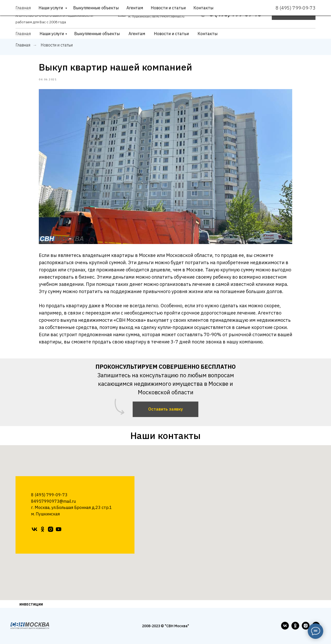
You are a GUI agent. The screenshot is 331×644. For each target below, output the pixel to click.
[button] (294, 14)
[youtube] (59, 529)
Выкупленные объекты (97, 34)
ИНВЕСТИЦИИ (31, 604)
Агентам (137, 34)
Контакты (208, 34)
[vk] (35, 529)
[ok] (43, 529)
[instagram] (51, 529)
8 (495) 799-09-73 (235, 14)
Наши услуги (52, 34)
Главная (23, 34)
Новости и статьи (171, 34)
